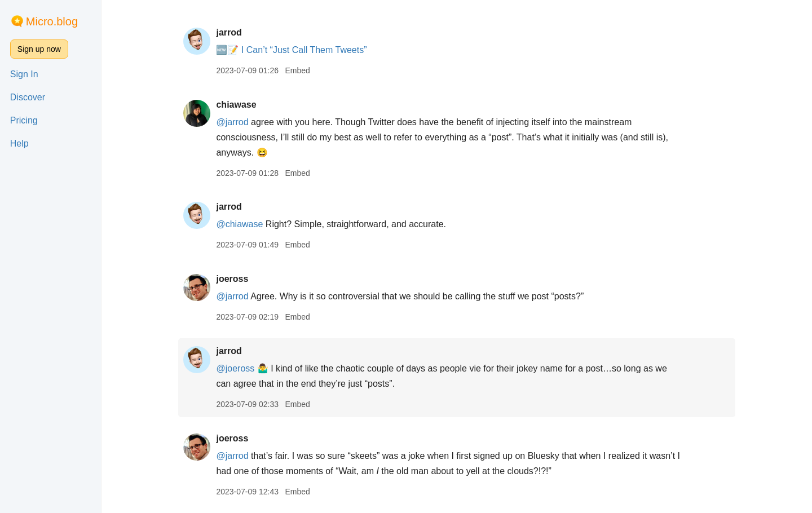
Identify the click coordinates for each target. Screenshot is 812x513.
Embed (297, 70)
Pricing (24, 120)
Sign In (24, 74)
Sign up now (39, 49)
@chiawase (239, 224)
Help (19, 143)
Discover (28, 97)
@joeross (235, 368)
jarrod (229, 32)
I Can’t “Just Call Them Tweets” (304, 50)
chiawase (236, 105)
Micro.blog (52, 21)
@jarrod (232, 122)
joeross (232, 279)
